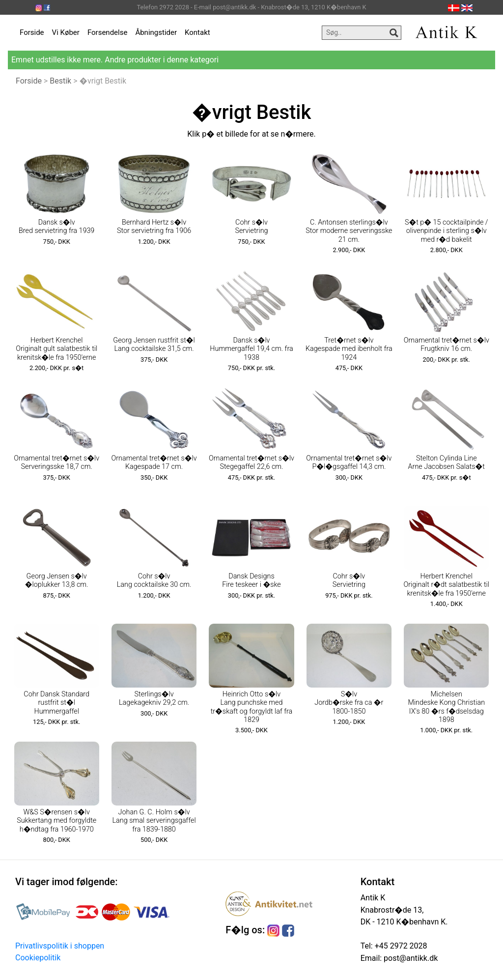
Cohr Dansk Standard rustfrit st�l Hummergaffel (56, 703)
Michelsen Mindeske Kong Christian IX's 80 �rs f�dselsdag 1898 (446, 707)
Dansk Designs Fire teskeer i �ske (251, 580)
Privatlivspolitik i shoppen (60, 946)
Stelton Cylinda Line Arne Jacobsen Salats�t (447, 462)
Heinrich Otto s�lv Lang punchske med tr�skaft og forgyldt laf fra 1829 (252, 707)
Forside (32, 32)
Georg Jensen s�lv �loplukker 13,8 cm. (57, 580)
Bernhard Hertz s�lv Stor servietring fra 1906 (154, 227)
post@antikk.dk (410, 958)
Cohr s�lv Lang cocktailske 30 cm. (154, 580)
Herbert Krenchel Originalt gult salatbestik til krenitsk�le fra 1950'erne (56, 349)
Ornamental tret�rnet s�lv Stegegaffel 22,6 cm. (251, 462)
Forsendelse (108, 32)
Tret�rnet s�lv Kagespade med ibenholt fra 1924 (349, 349)
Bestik (60, 81)
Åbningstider (156, 32)
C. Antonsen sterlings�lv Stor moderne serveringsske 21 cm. (349, 231)
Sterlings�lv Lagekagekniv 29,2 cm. (154, 698)
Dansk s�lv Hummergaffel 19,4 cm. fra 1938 (251, 349)
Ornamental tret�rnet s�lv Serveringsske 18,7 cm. (56, 462)
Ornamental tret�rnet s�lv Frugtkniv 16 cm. (447, 345)
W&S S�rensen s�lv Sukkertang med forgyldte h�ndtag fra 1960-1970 (56, 821)
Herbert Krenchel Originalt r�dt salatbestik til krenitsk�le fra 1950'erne (446, 585)
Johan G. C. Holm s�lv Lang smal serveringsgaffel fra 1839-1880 (154, 821)
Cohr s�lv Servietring (251, 227)
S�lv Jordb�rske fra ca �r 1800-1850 (349, 703)
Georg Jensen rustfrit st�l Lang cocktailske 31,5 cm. (154, 345)
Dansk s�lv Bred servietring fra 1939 (56, 227)
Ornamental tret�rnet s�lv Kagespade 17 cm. (154, 462)
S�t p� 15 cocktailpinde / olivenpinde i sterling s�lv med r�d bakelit (447, 231)
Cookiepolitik (38, 958)
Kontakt (197, 32)
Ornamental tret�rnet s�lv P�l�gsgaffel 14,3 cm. (349, 462)
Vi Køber (66, 32)
